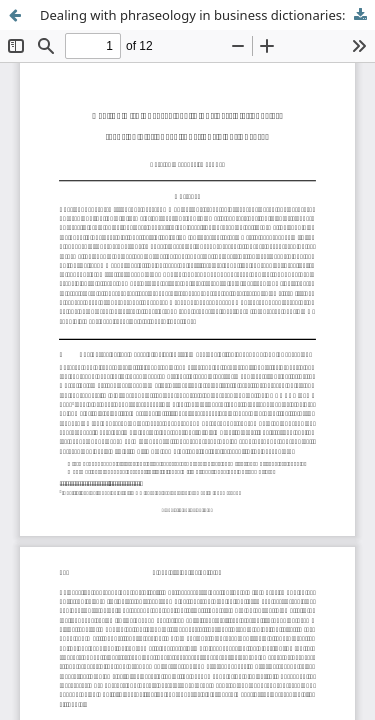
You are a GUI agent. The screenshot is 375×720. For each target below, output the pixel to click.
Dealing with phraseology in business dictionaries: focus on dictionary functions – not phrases (207, 15)
